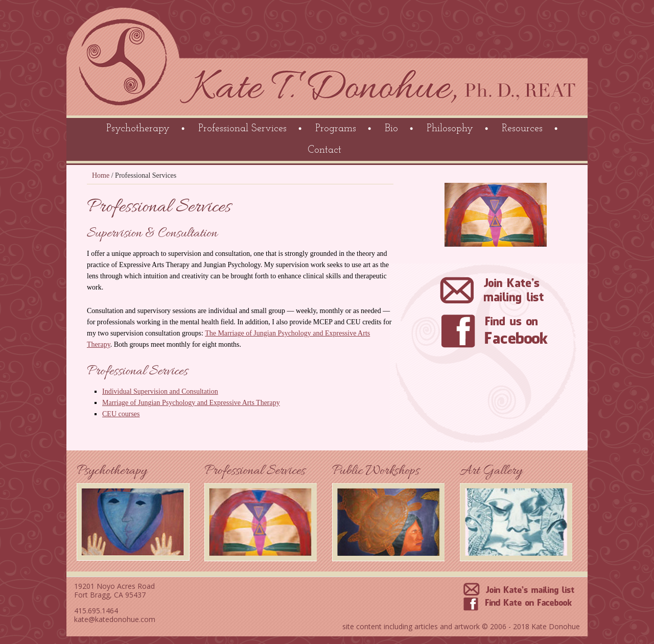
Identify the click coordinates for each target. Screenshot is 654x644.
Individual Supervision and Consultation (160, 391)
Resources (522, 129)
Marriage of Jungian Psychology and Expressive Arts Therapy (191, 403)
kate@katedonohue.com (115, 619)
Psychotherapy (138, 129)
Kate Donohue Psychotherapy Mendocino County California (328, 62)
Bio (391, 129)
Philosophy (450, 129)
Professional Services (242, 129)
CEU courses (121, 414)
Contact (324, 150)
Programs (336, 129)
